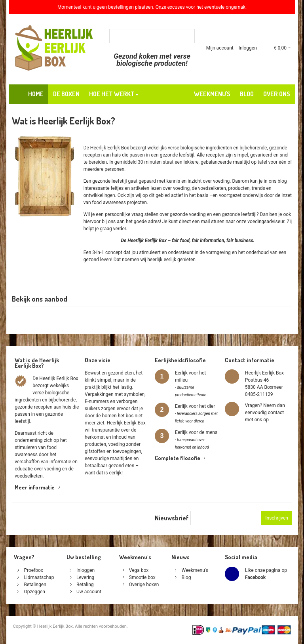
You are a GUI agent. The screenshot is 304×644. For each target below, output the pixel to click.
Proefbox (33, 570)
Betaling (85, 585)
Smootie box (142, 577)
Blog (186, 577)
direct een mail (194, 222)
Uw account (89, 592)
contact (276, 413)
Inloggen (248, 48)
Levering (85, 577)
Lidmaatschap (39, 577)
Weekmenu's (195, 570)
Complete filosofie (178, 458)
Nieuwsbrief (172, 518)
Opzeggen (34, 592)
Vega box (139, 570)
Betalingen (35, 585)
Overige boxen (144, 585)
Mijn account (220, 48)
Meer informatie (35, 487)
